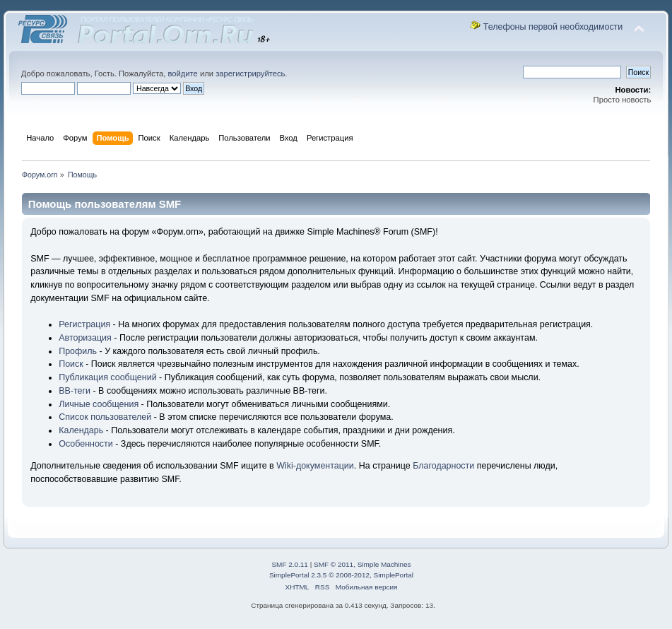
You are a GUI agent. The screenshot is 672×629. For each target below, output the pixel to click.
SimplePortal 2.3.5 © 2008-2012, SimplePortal (341, 575)
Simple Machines (384, 564)
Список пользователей (105, 417)
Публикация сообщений (107, 377)
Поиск (71, 364)
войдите (182, 74)
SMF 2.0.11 (290, 564)
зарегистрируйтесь (250, 74)
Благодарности (443, 466)
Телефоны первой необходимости (553, 27)
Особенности (86, 444)
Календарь (81, 430)
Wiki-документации (315, 466)
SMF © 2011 (334, 564)
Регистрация (84, 324)
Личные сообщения (99, 404)
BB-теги (75, 391)
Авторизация (85, 338)
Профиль (78, 351)
